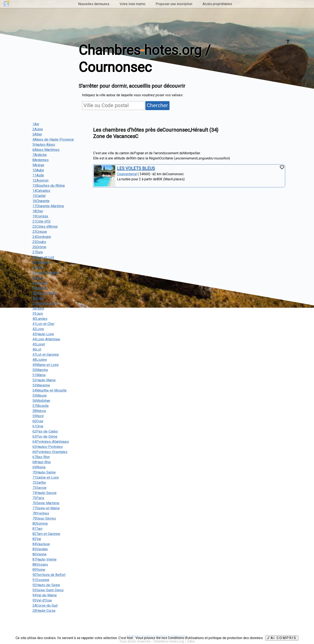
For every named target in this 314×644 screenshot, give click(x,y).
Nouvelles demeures (94, 4)
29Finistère (41, 262)
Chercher (157, 105)
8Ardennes (41, 160)
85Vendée (40, 549)
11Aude (38, 175)
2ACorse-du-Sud (45, 605)
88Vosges (40, 565)
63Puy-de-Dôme (45, 436)
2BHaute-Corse (44, 611)
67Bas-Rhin (41, 457)
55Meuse (40, 396)
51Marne (39, 375)
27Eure (38, 252)
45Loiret (39, 344)
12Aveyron (40, 180)
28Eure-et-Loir (43, 257)
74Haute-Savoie (45, 493)
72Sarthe (39, 483)
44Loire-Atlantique (46, 339)
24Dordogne (42, 237)
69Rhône (39, 467)
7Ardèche (40, 155)
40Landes (40, 319)
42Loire (38, 329)
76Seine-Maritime (46, 503)
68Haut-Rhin (42, 462)
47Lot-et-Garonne (46, 355)
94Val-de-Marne (45, 595)
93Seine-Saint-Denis (48, 590)
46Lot (37, 349)
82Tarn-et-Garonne (46, 534)
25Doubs (39, 242)
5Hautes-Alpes (44, 145)
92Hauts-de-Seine (46, 585)
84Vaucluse (41, 544)
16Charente (41, 201)
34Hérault (40, 288)
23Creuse (40, 232)
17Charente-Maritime (48, 206)
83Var (37, 539)
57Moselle (41, 406)
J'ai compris (282, 638)
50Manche (40, 370)
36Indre (38, 298)
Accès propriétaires (217, 4)
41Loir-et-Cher (43, 324)
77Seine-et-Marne (46, 508)
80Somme (40, 524)
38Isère (38, 308)
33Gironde (40, 283)
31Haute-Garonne (45, 273)
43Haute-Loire (43, 334)
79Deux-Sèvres (44, 518)
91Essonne (41, 580)
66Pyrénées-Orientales (50, 452)
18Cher (38, 211)
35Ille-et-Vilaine (45, 293)
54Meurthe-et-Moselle (50, 390)
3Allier (37, 134)
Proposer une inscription (174, 4)
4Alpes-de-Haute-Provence (53, 139)
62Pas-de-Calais (45, 431)
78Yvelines (41, 513)
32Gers (38, 278)
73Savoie (39, 488)
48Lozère (40, 360)
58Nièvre (39, 411)
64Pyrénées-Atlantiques (51, 442)
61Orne (38, 426)
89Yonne (39, 570)
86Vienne (39, 554)
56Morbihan (41, 401)
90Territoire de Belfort (49, 575)
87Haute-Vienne (45, 559)
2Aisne (38, 129)
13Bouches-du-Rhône (49, 186)
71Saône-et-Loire (46, 477)
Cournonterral (127, 174)
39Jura (38, 314)
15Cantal (39, 196)
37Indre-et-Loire (45, 303)
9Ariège (38, 165)
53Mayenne (41, 385)
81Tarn (37, 529)
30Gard (38, 267)
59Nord (38, 416)
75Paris (38, 498)
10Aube (38, 170)
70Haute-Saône (44, 472)
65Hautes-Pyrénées (48, 447)
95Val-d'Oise (42, 600)
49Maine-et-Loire (46, 365)
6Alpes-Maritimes (46, 150)
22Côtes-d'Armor (45, 227)
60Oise (38, 421)
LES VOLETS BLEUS (136, 168)
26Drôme (39, 247)
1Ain (36, 124)
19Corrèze (40, 216)
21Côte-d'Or (42, 221)
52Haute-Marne (44, 380)
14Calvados (41, 191)
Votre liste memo (132, 4)
